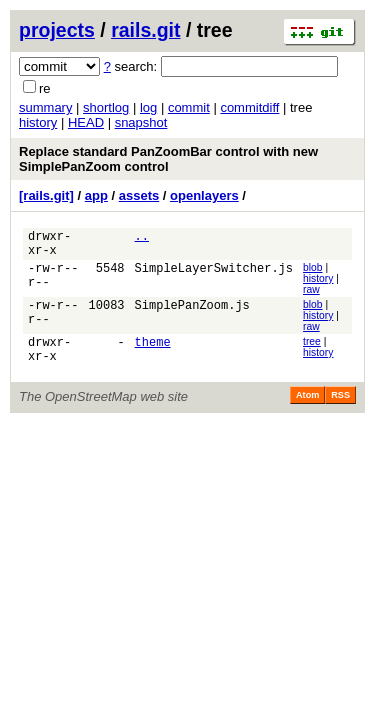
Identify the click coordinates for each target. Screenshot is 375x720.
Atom (307, 409)
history (38, 122)
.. (142, 238)
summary (45, 107)
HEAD (86, 122)
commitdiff (249, 107)
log (148, 107)
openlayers (204, 195)
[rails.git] (46, 195)
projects (57, 30)
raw (311, 295)
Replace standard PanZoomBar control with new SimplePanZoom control (168, 159)
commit (189, 107)
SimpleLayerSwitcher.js (214, 276)
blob (313, 273)
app (96, 195)
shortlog (106, 107)
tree (312, 349)
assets (139, 195)
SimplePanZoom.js (192, 314)
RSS (340, 409)
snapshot (141, 122)
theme (153, 352)
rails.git (145, 30)
